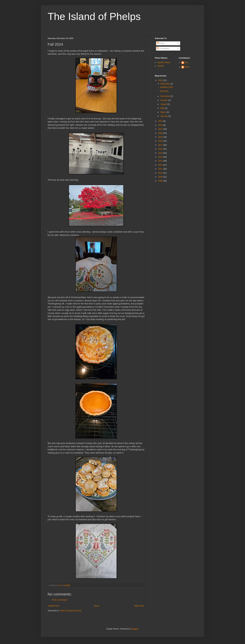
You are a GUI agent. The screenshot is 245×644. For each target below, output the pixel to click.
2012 (161, 165)
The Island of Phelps (94, 16)
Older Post (139, 606)
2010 (161, 173)
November (165, 96)
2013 (161, 161)
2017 (161, 145)
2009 (161, 177)
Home (97, 606)
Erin (187, 62)
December (165, 84)
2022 (161, 125)
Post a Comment (59, 600)
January (164, 116)
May (163, 108)
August (164, 104)
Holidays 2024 (166, 87)
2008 (161, 181)
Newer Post (54, 606)
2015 (161, 153)
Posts (161, 43)
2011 (161, 169)
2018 (161, 141)
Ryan (187, 67)
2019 (161, 137)
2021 (161, 129)
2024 (161, 80)
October (164, 100)
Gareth (161, 66)
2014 (161, 157)
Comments (163, 49)
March (164, 112)
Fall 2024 (164, 91)
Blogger (135, 629)
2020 (161, 133)
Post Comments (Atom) (71, 611)
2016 (161, 149)
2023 (161, 121)
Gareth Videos (164, 62)
